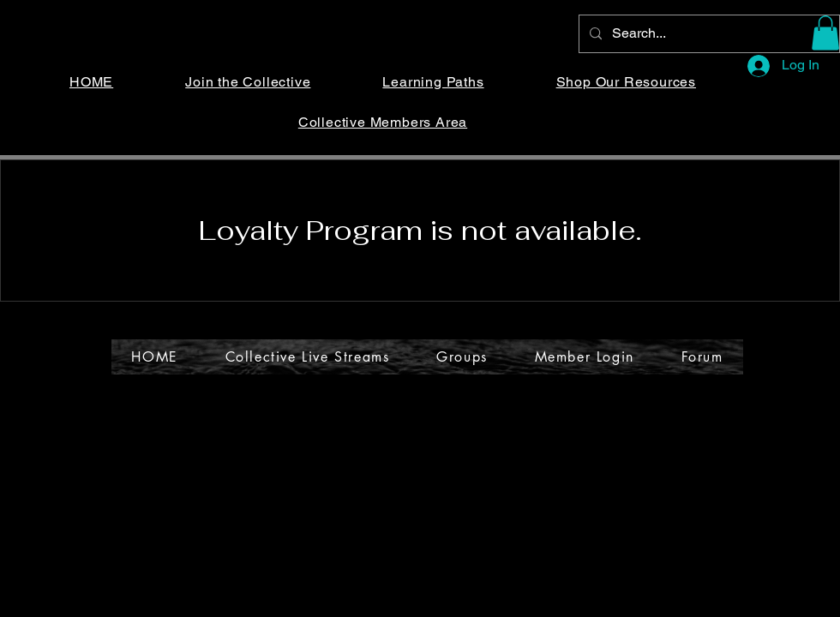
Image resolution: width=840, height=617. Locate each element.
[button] (825, 33)
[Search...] (708, 34)
